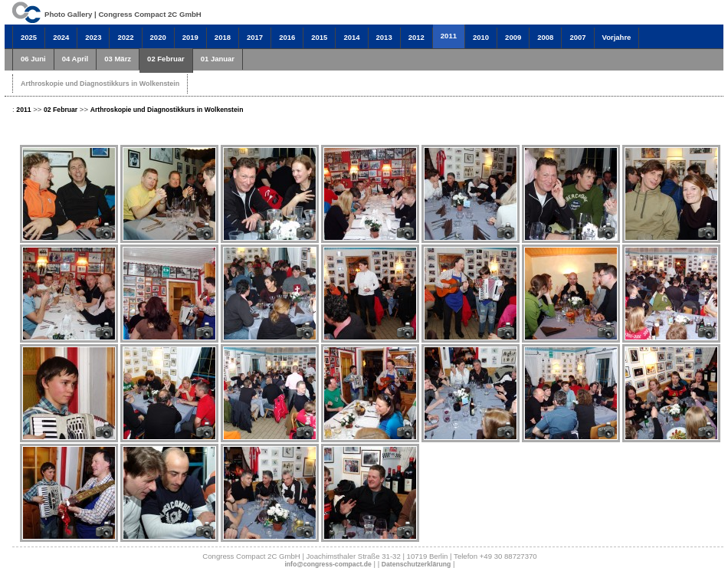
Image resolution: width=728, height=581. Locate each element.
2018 (223, 37)
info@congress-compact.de (328, 564)
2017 (255, 37)
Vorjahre (617, 37)
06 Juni (33, 59)
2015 (319, 37)
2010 (481, 37)
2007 (577, 37)
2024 (61, 37)
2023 (93, 37)
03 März (118, 59)
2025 (29, 37)
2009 (513, 37)
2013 (384, 37)
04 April (75, 59)
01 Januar (218, 59)
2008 (545, 37)
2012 (416, 37)
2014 (351, 37)
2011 (449, 36)
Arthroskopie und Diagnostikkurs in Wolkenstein (100, 84)
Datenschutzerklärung (416, 564)
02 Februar (166, 59)
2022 (125, 37)
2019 (190, 37)
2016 (287, 37)
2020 (158, 37)
